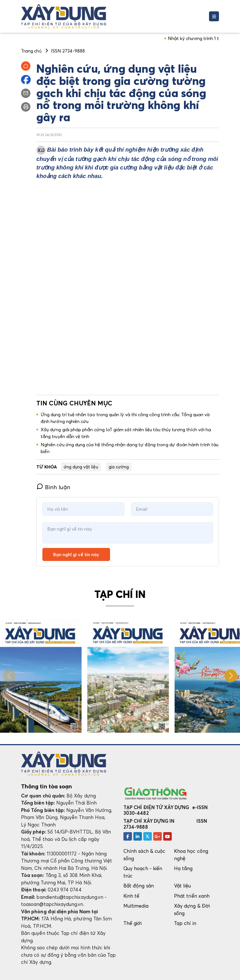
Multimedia (136, 906)
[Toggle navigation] (214, 16)
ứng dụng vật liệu (81, 467)
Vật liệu (183, 886)
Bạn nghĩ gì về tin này (76, 554)
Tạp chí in (185, 923)
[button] (231, 676)
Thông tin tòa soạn (46, 786)
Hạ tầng (183, 868)
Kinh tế (131, 896)
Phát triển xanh (192, 896)
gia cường (119, 467)
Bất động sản (139, 886)
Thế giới (133, 923)
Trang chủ (31, 51)
